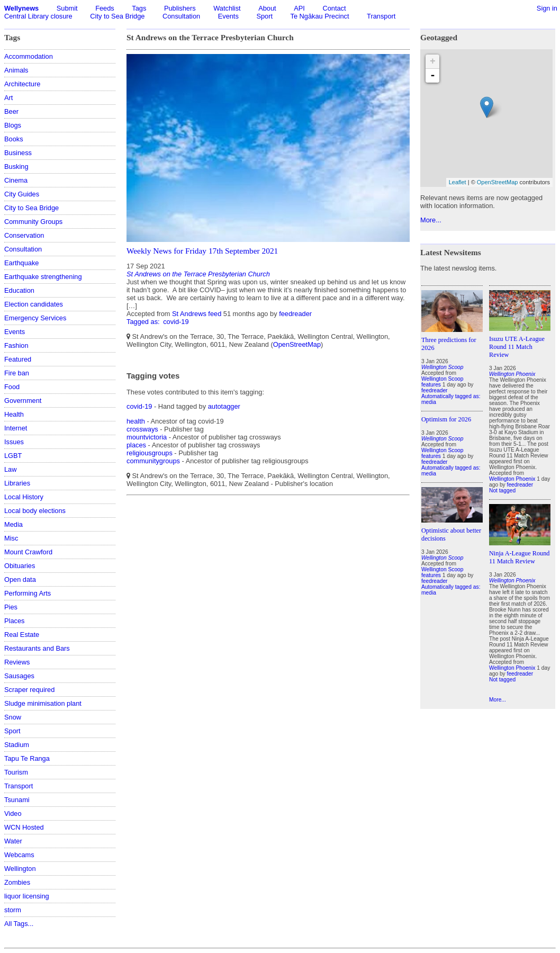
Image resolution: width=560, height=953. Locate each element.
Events (228, 16)
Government (23, 401)
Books (14, 139)
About (267, 8)
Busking (16, 167)
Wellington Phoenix (512, 479)
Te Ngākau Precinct (320, 16)
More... (431, 220)
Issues (14, 442)
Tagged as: (144, 322)
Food (12, 387)
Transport (381, 16)
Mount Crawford (28, 552)
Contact (334, 8)
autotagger (224, 406)
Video (13, 813)
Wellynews (21, 8)
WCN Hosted (24, 827)
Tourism (16, 772)
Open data (20, 579)
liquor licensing (27, 896)
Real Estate (22, 635)
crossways (142, 429)
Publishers (180, 8)
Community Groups (33, 222)
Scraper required (29, 690)
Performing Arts (28, 593)
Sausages (19, 676)
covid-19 (176, 322)
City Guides (22, 194)
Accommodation (29, 56)
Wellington (20, 869)
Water (13, 841)
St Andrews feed (197, 314)
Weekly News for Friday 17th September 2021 (202, 251)
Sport (264, 16)
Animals (16, 70)
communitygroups (153, 461)
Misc (11, 538)
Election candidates (34, 304)
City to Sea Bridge (117, 16)
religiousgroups (150, 453)
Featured (18, 359)
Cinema (16, 180)
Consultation (181, 16)
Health (14, 414)
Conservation (24, 235)
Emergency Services (35, 318)
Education (19, 290)
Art (8, 98)
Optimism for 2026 (446, 419)
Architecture (22, 84)
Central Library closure (38, 16)
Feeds (105, 8)
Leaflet (458, 182)
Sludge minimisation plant (43, 703)
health (136, 421)
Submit (67, 8)
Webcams (19, 855)
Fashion (16, 345)
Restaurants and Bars (37, 648)
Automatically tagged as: (451, 396)
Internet (16, 428)
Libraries (17, 483)
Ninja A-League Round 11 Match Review (519, 557)
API (299, 8)
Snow (13, 717)
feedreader (295, 314)
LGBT (13, 456)
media (429, 402)
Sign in (547, 8)
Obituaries (20, 566)
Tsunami (17, 800)
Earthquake (21, 263)
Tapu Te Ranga (27, 758)
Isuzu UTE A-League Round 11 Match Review (517, 347)
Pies (11, 607)
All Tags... (19, 924)
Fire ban (17, 373)
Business (18, 153)
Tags (139, 8)
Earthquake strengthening (43, 277)
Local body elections (35, 511)
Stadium (17, 745)
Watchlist (227, 8)
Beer (11, 111)
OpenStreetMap (297, 344)
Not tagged (502, 491)
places (136, 445)
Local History (24, 497)
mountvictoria (147, 437)
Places (14, 621)
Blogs (13, 125)
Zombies (17, 882)
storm (13, 910)
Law (10, 469)
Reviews (17, 662)
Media (13, 524)
